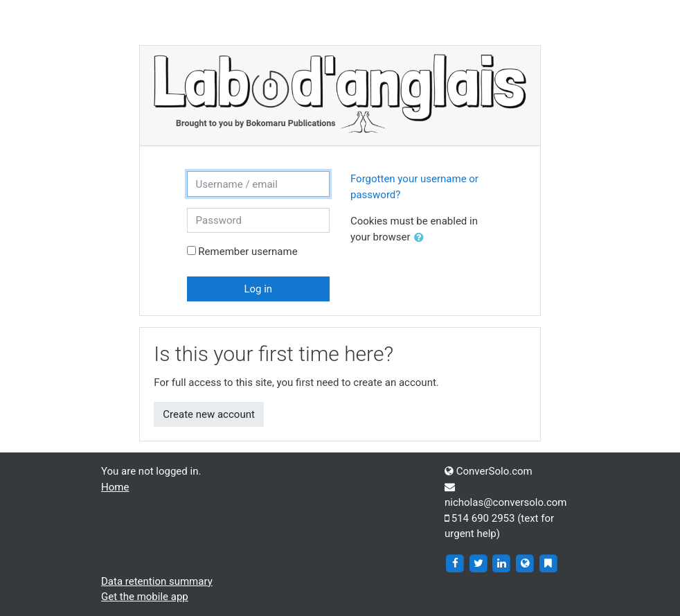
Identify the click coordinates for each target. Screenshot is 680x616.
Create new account (209, 414)
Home (115, 487)
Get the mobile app (145, 597)
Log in (258, 289)
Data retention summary (157, 581)
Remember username (248, 252)
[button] (422, 238)
